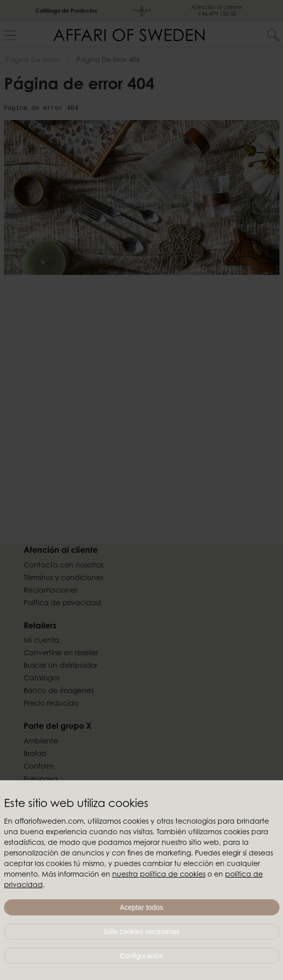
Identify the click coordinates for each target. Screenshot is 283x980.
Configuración (141, 956)
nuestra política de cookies (159, 875)
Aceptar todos (141, 907)
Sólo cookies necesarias (142, 932)
